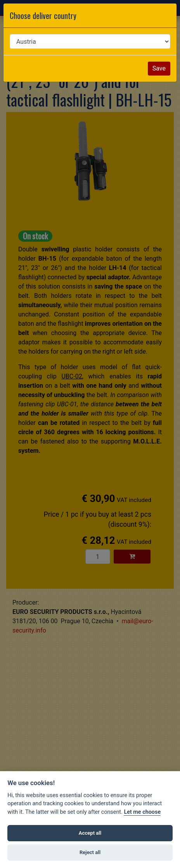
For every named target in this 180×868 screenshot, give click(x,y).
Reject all (90, 852)
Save (159, 68)
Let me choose (142, 812)
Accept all (90, 833)
